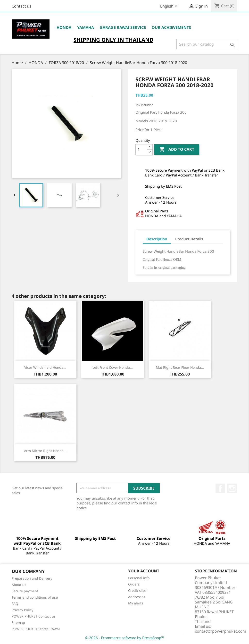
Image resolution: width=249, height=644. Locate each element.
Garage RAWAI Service (123, 27)
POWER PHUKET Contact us (34, 616)
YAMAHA (86, 27)
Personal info (139, 578)
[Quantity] (141, 150)
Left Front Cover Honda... (113, 367)
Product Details (189, 239)
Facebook (220, 488)
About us (19, 585)
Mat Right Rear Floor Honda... (180, 367)
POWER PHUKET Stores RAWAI (36, 629)
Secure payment (25, 591)
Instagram (232, 488)
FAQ (15, 604)
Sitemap (18, 623)
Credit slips (137, 590)
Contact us (21, 6)
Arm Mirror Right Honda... (45, 451)
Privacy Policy (22, 610)
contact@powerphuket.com (220, 631)
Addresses (137, 597)
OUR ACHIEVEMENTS (171, 27)
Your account (144, 571)
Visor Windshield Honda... (45, 367)
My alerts (136, 603)
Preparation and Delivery (32, 578)
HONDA (64, 27)
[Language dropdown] (170, 7)
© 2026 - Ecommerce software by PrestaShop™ (125, 638)
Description (157, 239)
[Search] (207, 44)
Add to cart (177, 150)
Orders (134, 584)
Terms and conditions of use (35, 597)
